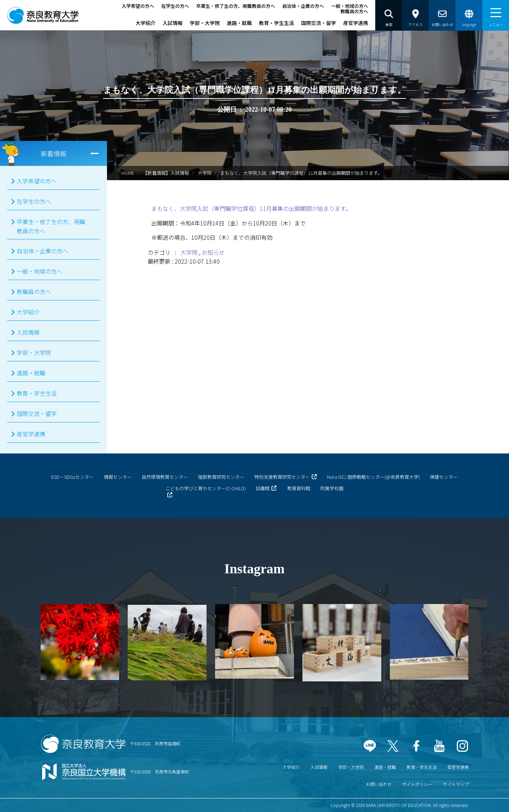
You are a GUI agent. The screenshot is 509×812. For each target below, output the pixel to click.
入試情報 (173, 23)
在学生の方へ (175, 6)
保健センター (444, 477)
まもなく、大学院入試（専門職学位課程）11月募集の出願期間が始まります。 (251, 208)
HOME (128, 173)
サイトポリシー (417, 784)
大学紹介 (146, 23)
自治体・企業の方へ (303, 6)
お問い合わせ (379, 784)
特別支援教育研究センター (282, 477)
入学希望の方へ (138, 6)
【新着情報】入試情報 (166, 173)
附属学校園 (332, 488)
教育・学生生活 (276, 23)
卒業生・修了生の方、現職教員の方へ (236, 6)
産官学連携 (356, 23)
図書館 (263, 488)
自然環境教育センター (165, 477)
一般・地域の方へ (350, 6)
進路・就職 (239, 23)
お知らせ (213, 252)
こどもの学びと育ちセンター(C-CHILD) (206, 488)
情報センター (118, 477)
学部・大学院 (205, 23)
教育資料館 (299, 488)
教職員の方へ (354, 11)
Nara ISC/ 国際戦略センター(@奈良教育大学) (373, 477)
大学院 (205, 173)
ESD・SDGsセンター (73, 477)
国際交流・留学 (319, 23)
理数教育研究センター (221, 477)
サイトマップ (456, 784)
